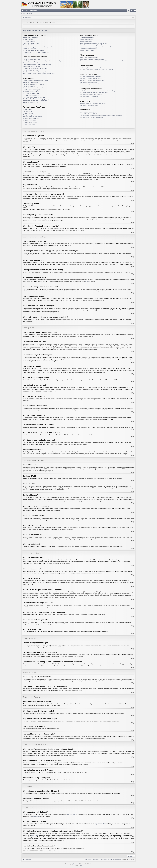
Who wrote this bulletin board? (88, 112)
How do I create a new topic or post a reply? (36, 81)
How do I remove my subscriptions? (90, 96)
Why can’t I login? (28, 45)
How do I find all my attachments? (89, 105)
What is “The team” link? (87, 50)
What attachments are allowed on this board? (93, 103)
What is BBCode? (28, 109)
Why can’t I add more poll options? (33, 88)
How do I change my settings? (32, 59)
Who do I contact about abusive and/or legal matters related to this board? (101, 116)
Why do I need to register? (31, 38)
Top (133, 144)
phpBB (87, 281)
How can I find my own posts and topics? (91, 84)
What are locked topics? (30, 122)
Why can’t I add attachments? (31, 93)
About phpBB (36, 816)
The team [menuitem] (97, 860)
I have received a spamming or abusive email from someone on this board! (101, 61)
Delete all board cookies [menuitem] (115, 860)
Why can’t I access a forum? (31, 92)
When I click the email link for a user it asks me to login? (39, 74)
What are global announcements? (33, 117)
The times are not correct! (30, 63)
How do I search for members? (89, 82)
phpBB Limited (71, 814)
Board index (28, 860)
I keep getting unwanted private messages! (92, 59)
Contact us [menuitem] (90, 860)
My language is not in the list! (31, 66)
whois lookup (35, 835)
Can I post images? (29, 115)
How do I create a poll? (30, 86)
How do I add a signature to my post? (34, 84)
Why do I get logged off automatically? (34, 50)
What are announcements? (31, 119)
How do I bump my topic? (30, 103)
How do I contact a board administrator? (91, 118)
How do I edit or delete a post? (32, 82)
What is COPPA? (28, 40)
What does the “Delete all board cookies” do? (36, 52)
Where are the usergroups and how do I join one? (94, 43)
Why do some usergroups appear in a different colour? (95, 47)
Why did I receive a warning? (31, 95)
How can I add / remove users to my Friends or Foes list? (96, 70)
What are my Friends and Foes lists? (90, 68)
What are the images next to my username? (36, 68)
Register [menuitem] (135, 11)
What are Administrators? (87, 38)
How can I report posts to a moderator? (34, 97)
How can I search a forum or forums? (90, 77)
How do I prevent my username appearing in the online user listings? (43, 61)
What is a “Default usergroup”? (88, 49)
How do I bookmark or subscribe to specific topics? (94, 93)
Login (24, 13)
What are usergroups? (86, 41)
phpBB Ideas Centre (101, 824)
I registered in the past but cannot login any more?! (38, 47)
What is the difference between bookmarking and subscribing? (98, 91)
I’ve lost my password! (29, 49)
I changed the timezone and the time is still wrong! (37, 65)
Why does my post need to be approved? (35, 101)
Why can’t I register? (29, 41)
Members (35, 10)
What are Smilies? (28, 113)
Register (30, 13)
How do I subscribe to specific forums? (91, 94)
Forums (26, 10)
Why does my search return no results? (91, 78)
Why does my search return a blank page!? (92, 80)
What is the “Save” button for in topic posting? (36, 99)
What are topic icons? (29, 124)
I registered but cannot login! (31, 43)
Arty (81, 865)
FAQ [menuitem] (129, 11)
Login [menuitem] (132, 11)
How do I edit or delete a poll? (32, 90)
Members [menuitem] (104, 860)
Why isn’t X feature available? (88, 114)
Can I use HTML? (28, 111)
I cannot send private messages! (89, 57)
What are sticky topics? (30, 120)
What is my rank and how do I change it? (35, 72)
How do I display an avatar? (31, 70)
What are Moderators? (86, 40)
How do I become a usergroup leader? (91, 45)
